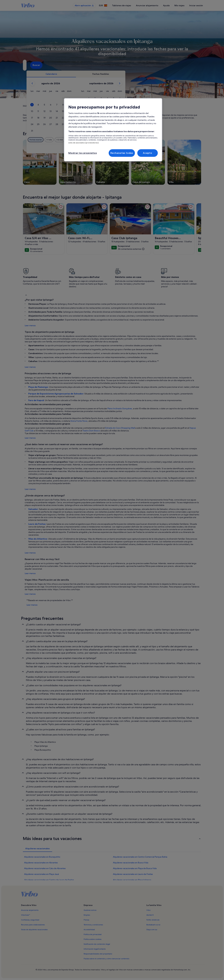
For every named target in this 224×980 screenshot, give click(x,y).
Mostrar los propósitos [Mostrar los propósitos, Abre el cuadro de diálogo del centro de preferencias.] (83, 153)
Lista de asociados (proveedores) (84, 143)
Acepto (148, 153)
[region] (113, 130)
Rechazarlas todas (122, 153)
